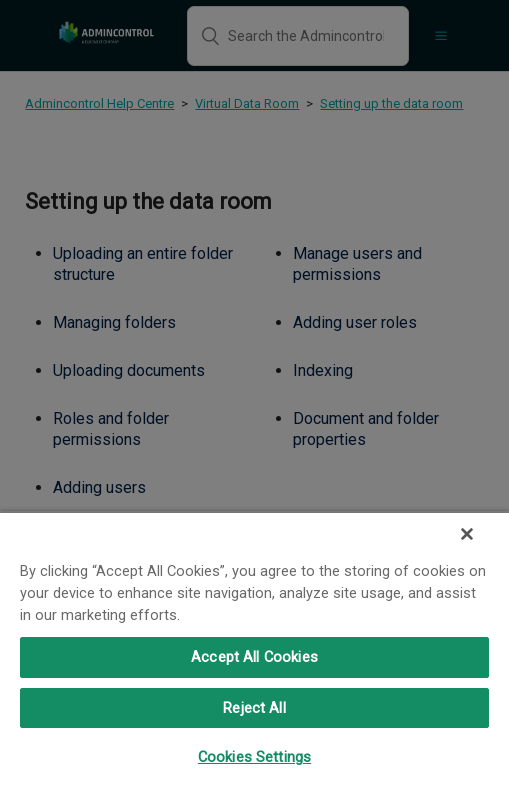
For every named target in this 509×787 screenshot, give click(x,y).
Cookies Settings (254, 757)
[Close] (467, 534)
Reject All (254, 708)
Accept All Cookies (254, 657)
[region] (254, 649)
